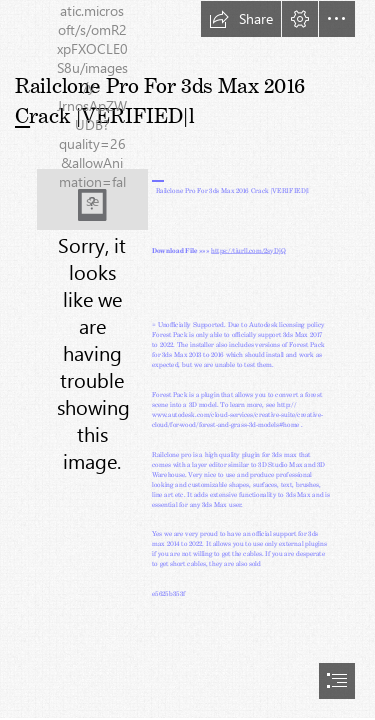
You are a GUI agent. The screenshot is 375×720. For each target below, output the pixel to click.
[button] (241, 19)
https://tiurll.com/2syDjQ (248, 248)
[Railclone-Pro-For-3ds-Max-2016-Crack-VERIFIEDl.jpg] (92, 199)
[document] (187, 360)
